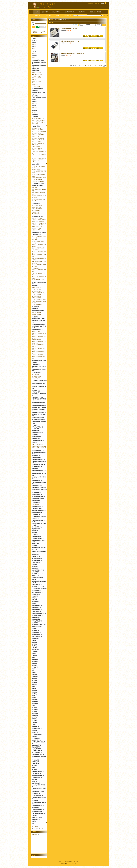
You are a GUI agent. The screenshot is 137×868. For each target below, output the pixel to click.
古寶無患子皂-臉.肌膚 (37, 148)
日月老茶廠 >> (35, 800)
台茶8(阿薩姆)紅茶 (37, 376)
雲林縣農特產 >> (35, 638)
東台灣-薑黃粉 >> (36, 317)
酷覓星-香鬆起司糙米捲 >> (38, 559)
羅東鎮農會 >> (35, 435)
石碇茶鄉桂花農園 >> (36, 747)
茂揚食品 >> (34, 679)
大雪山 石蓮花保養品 (37, 304)
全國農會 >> (34, 640)
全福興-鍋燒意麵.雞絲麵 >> (38, 498)
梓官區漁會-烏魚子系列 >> (38, 755)
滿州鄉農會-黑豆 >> (36, 69)
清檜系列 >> (34, 101)
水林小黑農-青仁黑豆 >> (37, 592)
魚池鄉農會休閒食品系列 (38, 225)
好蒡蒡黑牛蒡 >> (35, 531)
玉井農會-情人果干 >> (37, 729)
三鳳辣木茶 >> (35, 535)
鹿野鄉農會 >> (35, 709)
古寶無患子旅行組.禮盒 (38, 130)
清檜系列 (34, 103)
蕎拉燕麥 (34, 58)
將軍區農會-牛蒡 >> (36, 762)
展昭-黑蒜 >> (35, 91)
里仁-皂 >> (34, 629)
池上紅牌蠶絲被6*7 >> (37, 753)
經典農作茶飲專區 (37, 81)
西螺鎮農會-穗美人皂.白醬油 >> (39, 232)
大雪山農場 (49, 15)
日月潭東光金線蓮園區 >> (38, 89)
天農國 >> (34, 38)
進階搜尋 (106, 15)
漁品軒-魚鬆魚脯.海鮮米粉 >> (38, 570)
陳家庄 (34, 49)
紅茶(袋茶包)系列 (36, 378)
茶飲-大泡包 (35, 83)
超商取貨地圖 (45, 12)
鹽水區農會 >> (35, 644)
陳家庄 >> (34, 47)
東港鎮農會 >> (35, 690)
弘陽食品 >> (34, 686)
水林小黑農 (35, 835)
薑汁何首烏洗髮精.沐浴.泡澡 (39, 120)
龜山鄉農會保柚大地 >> (37, 745)
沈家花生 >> (34, 673)
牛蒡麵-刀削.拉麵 (36, 86)
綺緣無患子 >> (35, 732)
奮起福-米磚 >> (35, 555)
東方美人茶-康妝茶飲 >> (37, 795)
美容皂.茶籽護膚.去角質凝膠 (39, 122)
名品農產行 (57, 15)
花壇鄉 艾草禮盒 (36, 169)
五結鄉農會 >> (35, 652)
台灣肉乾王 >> (35, 469)
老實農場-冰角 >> (36, 793)
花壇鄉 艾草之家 (39, 15)
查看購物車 (91, 3)
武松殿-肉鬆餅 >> (36, 623)
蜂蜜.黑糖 (35, 240)
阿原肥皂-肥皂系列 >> (37, 390)
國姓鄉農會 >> (35, 661)
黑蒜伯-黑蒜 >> (35, 600)
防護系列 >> (34, 821)
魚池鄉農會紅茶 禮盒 (37, 218)
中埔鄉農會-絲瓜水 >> (37, 364)
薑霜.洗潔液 (35, 124)
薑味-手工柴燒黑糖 (37, 314)
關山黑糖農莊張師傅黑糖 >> (38, 311)
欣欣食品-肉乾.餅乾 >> (37, 740)
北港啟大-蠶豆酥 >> (36, 611)
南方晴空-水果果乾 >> (37, 560)
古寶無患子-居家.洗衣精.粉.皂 (39, 158)
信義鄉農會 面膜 (36, 332)
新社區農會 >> (35, 711)
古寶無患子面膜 (36, 147)
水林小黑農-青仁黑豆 (64, 20)
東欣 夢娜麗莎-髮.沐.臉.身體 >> (39, 625)
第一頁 (84, 66)
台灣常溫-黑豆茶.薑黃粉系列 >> (39, 488)
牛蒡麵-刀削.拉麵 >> (36, 439)
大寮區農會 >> (35, 642)
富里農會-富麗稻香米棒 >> (38, 621)
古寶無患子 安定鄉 (56, 12)
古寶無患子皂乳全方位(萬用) (39, 131)
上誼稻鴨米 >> (35, 677)
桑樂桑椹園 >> (35, 648)
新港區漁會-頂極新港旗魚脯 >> (39, 511)
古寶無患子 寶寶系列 (37, 128)
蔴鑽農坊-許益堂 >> (36, 71)
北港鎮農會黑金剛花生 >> (38, 440)
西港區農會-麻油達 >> (37, 480)
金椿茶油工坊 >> (35, 518)
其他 (33, 162)
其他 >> (33, 823)
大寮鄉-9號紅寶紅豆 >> (37, 734)
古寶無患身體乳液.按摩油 (38, 138)
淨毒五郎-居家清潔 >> (37, 636)
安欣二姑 (34, 108)
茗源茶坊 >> (34, 656)
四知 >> (33, 658)
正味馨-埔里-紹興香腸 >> (37, 777)
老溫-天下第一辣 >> (36, 633)
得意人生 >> (34, 550)
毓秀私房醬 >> (35, 110)
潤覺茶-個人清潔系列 (37, 209)
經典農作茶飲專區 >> (36, 437)
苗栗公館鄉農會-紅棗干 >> (38, 450)
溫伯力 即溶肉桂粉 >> (37, 819)
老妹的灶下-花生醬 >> (37, 585)
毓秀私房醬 (35, 112)
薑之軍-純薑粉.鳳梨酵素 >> (38, 184)
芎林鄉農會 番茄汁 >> (37, 760)
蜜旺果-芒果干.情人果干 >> (38, 792)
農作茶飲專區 (35, 80)
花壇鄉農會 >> (35, 719)
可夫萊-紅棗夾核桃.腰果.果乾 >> (39, 588)
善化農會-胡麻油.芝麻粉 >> (38, 433)
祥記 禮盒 (35, 188)
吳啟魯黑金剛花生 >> (36, 537)
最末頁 (100, 66)
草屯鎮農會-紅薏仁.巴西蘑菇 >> (39, 324)
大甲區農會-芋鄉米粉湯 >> (38, 539)
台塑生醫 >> (34, 815)
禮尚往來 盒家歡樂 (37, 78)
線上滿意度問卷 (68, 861)
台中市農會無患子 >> (36, 738)
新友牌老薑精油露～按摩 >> (38, 497)
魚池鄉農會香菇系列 (37, 227)
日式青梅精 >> (35, 736)
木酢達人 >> (34, 442)
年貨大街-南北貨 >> (36, 590)
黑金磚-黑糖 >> (35, 566)
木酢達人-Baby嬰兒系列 (38, 444)
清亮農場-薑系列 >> (36, 493)
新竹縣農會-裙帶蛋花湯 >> (38, 806)
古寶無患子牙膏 (36, 150)
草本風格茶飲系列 (37, 76)
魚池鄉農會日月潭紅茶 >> (38, 216)
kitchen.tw (35, 825)
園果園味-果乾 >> (36, 602)
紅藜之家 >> (34, 51)
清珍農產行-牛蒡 (67, 15)
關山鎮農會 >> (35, 659)
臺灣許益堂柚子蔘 (37, 73)
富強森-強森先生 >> (36, 234)
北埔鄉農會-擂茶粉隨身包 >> (38, 459)
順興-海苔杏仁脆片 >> (37, 783)
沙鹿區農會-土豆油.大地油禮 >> (39, 407)
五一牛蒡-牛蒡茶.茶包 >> (37, 527)
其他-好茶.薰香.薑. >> (37, 509)
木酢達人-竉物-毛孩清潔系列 (39, 448)
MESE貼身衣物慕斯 (37, 214)
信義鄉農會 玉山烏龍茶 (38, 355)
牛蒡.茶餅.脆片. (36, 268)
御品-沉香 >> (35, 766)
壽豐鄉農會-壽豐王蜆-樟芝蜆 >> (39, 406)
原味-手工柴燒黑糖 (37, 313)
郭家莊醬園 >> (35, 779)
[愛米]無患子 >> (35, 576)
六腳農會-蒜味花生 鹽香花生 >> (39, 548)
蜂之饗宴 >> (34, 707)
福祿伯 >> (34, 671)
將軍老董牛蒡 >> (35, 309)
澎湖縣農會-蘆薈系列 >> (37, 507)
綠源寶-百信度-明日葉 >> (37, 817)
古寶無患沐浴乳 (36, 136)
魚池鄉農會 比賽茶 (37, 228)
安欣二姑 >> (34, 106)
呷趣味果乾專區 (36, 85)
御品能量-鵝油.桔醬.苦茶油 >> (39, 420)
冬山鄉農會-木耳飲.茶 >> (37, 751)
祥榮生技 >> (34, 604)
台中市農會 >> (35, 723)
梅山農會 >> (34, 698)
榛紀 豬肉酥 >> (35, 781)
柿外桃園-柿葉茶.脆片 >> (37, 429)
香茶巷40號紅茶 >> (36, 373)
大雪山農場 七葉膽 (37, 289)
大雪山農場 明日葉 (37, 288)
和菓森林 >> (34, 684)
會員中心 (97, 3)
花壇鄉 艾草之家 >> (36, 164)
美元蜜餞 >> (34, 681)
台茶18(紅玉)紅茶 (36, 375)
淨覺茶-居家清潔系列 (37, 207)
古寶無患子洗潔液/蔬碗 (38, 160)
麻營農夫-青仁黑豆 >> (37, 594)
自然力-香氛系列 (36, 210)
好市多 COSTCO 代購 (37, 828)
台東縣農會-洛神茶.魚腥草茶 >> (39, 516)
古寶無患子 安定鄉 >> (37, 126)
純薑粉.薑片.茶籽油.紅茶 (38, 119)
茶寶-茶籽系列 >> (36, 203)
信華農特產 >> (35, 665)
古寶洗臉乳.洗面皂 (37, 141)
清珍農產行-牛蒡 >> (36, 307)
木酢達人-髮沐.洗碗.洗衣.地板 (39, 446)
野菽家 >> (34, 669)
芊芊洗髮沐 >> (35, 425)
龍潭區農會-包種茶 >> (37, 606)
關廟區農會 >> (35, 663)
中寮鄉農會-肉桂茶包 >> (37, 392)
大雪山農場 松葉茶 (37, 296)
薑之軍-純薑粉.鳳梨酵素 (95, 12)
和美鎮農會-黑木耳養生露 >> (38, 397)
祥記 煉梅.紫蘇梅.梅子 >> (37, 186)
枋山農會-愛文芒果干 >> (37, 749)
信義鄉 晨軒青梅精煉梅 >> (38, 513)
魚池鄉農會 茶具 (36, 230)
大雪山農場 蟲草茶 (37, 294)
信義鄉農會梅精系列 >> (37, 330)
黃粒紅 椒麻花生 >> (36, 773)
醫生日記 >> (34, 40)
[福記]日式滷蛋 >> (36, 568)
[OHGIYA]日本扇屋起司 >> (38, 574)
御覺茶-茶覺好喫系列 (37, 205)
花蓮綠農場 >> (35, 115)
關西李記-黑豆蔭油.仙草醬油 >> (39, 319)
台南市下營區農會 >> (36, 457)
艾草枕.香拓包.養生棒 (37, 179)
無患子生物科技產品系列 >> (38, 813)
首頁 (37, 12)
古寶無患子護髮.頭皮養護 (38, 135)
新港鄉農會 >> (35, 702)
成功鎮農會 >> (35, 717)
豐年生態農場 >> (35, 808)
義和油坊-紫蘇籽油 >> (37, 610)
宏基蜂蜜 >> (34, 770)
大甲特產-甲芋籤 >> (36, 572)
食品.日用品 (35, 827)
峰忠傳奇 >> (34, 682)
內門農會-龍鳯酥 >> (36, 764)
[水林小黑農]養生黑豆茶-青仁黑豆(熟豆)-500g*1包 (72, 53)
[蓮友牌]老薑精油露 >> (37, 627)
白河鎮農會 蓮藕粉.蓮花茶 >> (38, 60)
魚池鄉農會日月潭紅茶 (69, 12)
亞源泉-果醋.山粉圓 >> (37, 486)
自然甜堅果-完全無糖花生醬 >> (39, 613)
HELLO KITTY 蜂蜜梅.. (38, 340)
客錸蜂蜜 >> (34, 730)
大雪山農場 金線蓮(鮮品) (38, 293)
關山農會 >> (34, 688)
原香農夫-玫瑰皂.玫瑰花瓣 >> (38, 418)
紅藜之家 (34, 53)
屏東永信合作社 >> (36, 650)
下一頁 (95, 66)
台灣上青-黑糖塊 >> (36, 608)
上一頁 (89, 66)
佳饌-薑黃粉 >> (35, 727)
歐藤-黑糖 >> (35, 564)
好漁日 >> (34, 725)
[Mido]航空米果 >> (36, 500)
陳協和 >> (34, 696)
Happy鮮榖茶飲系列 (37, 75)
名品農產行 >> (35, 117)
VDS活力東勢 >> (35, 667)
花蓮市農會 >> (35, 546)
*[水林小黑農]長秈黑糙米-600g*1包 (69, 29)
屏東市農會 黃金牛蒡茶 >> (38, 812)
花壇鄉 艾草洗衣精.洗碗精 (38, 181)
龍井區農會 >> (35, 700)
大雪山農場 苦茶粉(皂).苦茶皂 (39, 299)
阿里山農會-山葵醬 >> (37, 619)
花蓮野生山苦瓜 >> (36, 544)
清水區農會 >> (35, 694)
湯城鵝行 (34, 44)
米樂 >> (33, 706)
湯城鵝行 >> (34, 42)
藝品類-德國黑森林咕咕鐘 (38, 280)
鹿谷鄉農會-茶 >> (36, 456)
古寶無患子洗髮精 (37, 133)
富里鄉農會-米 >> (36, 598)
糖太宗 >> (34, 768)
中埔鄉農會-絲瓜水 (82, 12)
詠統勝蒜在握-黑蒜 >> (37, 495)
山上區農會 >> (35, 721)
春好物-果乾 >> (35, 631)
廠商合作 (61, 861)
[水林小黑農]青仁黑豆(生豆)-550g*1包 (70, 41)
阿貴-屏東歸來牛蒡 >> (37, 529)
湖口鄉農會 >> (35, 692)
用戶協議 (76, 861)
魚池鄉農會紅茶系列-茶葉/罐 (39, 220)
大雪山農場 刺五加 (37, 291)
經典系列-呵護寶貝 (37, 212)
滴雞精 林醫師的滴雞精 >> (38, 775)
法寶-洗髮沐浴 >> (36, 557)
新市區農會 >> (35, 704)
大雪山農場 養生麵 (37, 298)
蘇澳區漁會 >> (35, 675)
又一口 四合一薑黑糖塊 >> (38, 810)
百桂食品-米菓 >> (36, 562)
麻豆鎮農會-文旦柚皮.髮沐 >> (38, 427)
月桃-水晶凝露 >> (36, 502)
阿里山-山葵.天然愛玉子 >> (38, 586)
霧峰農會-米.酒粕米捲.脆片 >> (39, 413)
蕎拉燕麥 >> (34, 56)
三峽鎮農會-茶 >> (36, 514)
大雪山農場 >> (35, 286)
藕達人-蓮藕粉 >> (36, 96)
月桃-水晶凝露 (36, 504)
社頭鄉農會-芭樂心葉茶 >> (38, 772)
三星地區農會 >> (35, 713)
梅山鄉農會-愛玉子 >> (37, 617)
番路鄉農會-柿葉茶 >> (37, 467)
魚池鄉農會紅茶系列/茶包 (38, 222)
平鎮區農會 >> (35, 646)
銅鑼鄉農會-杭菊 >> (36, 431)
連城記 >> (34, 654)
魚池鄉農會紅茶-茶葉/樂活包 (39, 223)
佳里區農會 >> (35, 533)
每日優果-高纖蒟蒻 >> (37, 634)
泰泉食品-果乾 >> (36, 596)
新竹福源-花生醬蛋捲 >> (37, 615)
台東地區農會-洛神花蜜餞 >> (38, 465)
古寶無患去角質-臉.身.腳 (38, 140)
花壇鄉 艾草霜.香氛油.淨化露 (39, 178)
